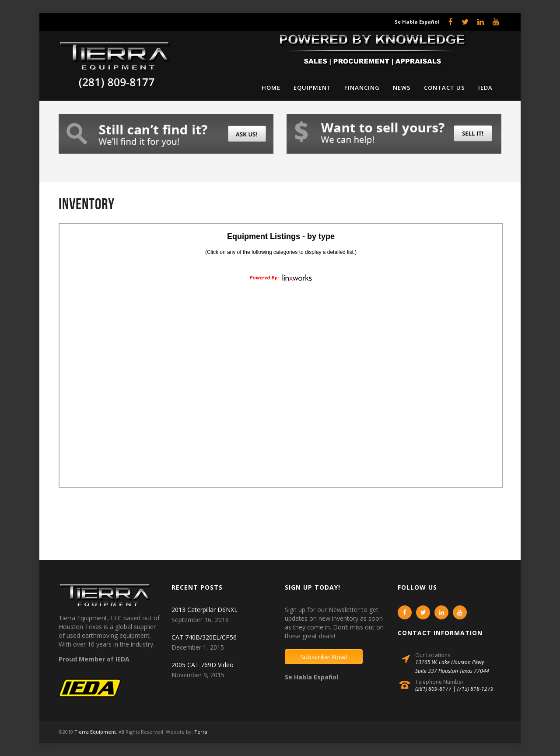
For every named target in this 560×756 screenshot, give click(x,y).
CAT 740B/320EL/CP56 (204, 637)
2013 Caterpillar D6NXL (205, 610)
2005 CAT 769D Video (203, 665)
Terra (201, 732)
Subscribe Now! (324, 657)
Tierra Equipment (95, 732)
